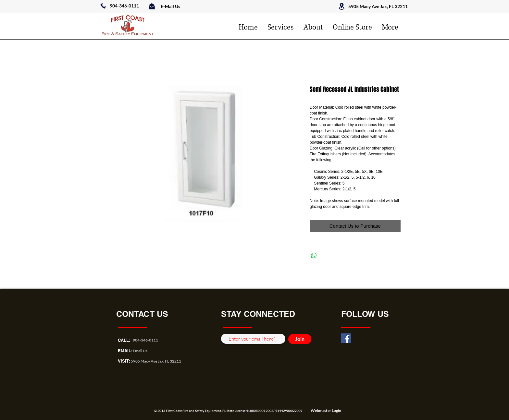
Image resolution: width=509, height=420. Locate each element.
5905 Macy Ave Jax (368, 6)
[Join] (300, 339)
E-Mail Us (170, 6)
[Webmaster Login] (326, 411)
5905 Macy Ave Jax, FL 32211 (156, 361)
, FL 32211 (397, 6)
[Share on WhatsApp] (314, 256)
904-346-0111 (124, 6)
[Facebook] (346, 338)
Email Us (140, 351)
